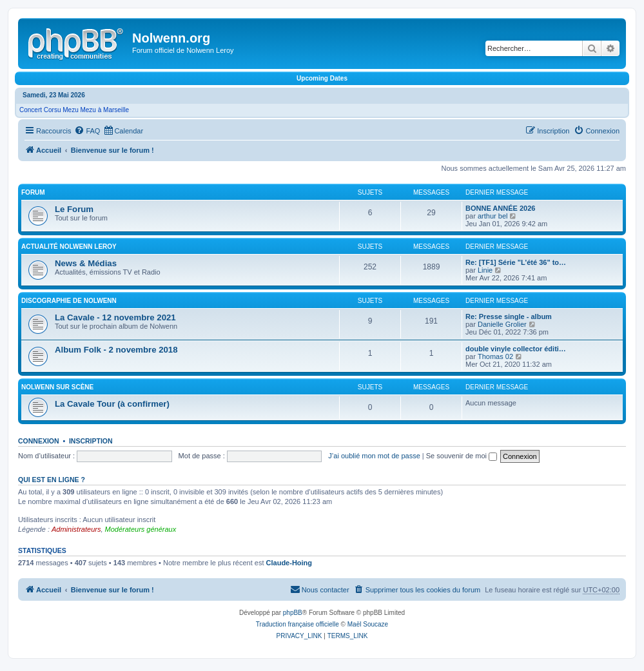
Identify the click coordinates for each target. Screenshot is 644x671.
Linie (485, 270)
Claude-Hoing (289, 563)
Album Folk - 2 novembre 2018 (116, 350)
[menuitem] (87, 131)
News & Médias (86, 263)
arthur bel (493, 216)
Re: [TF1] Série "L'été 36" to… (516, 262)
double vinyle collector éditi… (516, 349)
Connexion (39, 441)
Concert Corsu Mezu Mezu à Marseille (74, 110)
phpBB (293, 613)
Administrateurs (76, 529)
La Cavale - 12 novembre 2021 (115, 317)
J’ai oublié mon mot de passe (374, 456)
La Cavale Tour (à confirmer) (112, 404)
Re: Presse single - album (509, 316)
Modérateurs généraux (141, 529)
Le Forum (74, 209)
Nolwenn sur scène (57, 387)
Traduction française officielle (298, 624)
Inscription (91, 441)
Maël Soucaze (368, 624)
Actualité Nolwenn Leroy (69, 247)
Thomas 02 (495, 356)
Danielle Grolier (502, 324)
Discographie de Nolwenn (69, 301)
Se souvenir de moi (462, 456)
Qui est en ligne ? (52, 480)
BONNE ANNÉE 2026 (500, 208)
